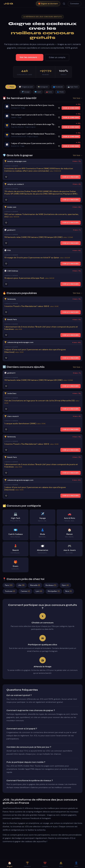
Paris (9, 585)
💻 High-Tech (73, 87)
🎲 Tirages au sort (26, 87)
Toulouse (10, 591)
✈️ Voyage (26, 92)
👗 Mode (60, 92)
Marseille (35, 585)
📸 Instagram (43, 87)
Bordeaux (51, 585)
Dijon (65, 585)
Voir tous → (78, 98)
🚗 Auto (49, 92)
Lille (21, 585)
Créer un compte (57, 57)
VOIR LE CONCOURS (71, 108)
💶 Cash (38, 92)
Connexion (75, 4)
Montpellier (54, 591)
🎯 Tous (11, 87)
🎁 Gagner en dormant (48, 4)
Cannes (25, 591)
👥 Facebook (58, 87)
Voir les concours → (30, 57)
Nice (69, 591)
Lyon (39, 591)
